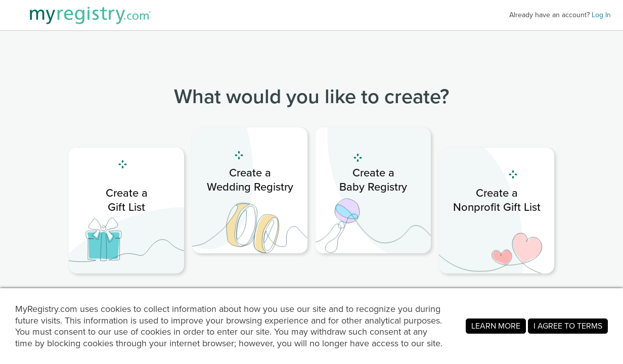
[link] (126, 211)
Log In (601, 15)
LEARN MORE (496, 326)
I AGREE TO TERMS (568, 326)
